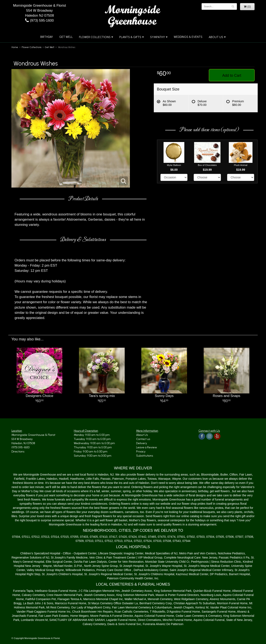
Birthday (47, 37)
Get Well (66, 37)
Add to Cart (232, 75)
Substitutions (145, 456)
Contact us (143, 439)
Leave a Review (147, 447)
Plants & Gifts (130, 37)
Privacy (141, 452)
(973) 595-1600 (39, 20)
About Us (216, 37)
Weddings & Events (188, 37)
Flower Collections (95, 37)
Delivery (142, 443)
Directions (18, 452)
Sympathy (158, 37)
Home (15, 47)
